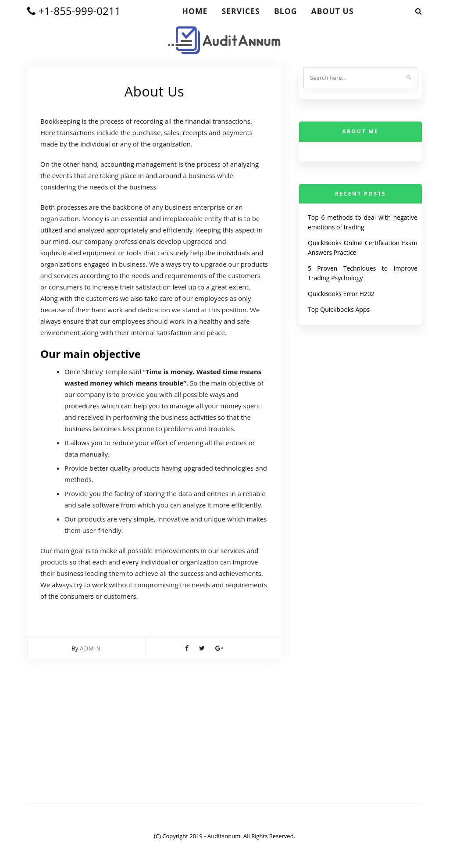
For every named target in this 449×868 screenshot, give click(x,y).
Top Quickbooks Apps (339, 309)
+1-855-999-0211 (74, 11)
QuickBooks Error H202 (341, 294)
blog (286, 11)
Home (195, 11)
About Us (333, 11)
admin (90, 648)
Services (241, 11)
